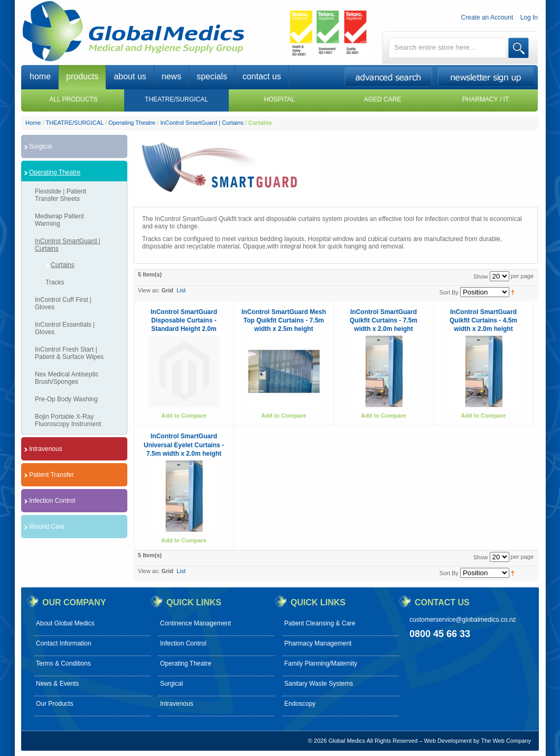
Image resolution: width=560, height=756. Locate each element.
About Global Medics (65, 623)
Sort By (449, 292)
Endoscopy (300, 704)
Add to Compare (184, 416)
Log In (529, 17)
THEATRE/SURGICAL (75, 123)
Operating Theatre (132, 123)
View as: (149, 290)
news (171, 76)
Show (481, 276)
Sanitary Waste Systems (319, 684)
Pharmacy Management (318, 643)
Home (33, 123)
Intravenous (177, 704)
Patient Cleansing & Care (320, 623)
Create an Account (487, 17)
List (181, 290)
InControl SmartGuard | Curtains (202, 123)
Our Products (55, 704)
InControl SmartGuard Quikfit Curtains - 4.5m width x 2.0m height (483, 320)
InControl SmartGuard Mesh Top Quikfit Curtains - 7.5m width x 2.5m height (284, 320)
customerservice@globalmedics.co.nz (463, 620)
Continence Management (195, 623)
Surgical (171, 684)
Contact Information (64, 643)
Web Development (448, 741)
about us (130, 76)
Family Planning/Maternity (321, 663)
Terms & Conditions (63, 663)
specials (212, 76)
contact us (262, 76)
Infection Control (183, 643)
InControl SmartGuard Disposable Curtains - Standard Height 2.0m (184, 320)
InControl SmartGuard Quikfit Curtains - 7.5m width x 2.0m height (384, 320)
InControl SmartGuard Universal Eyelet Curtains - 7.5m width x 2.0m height (184, 445)
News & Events (57, 684)
